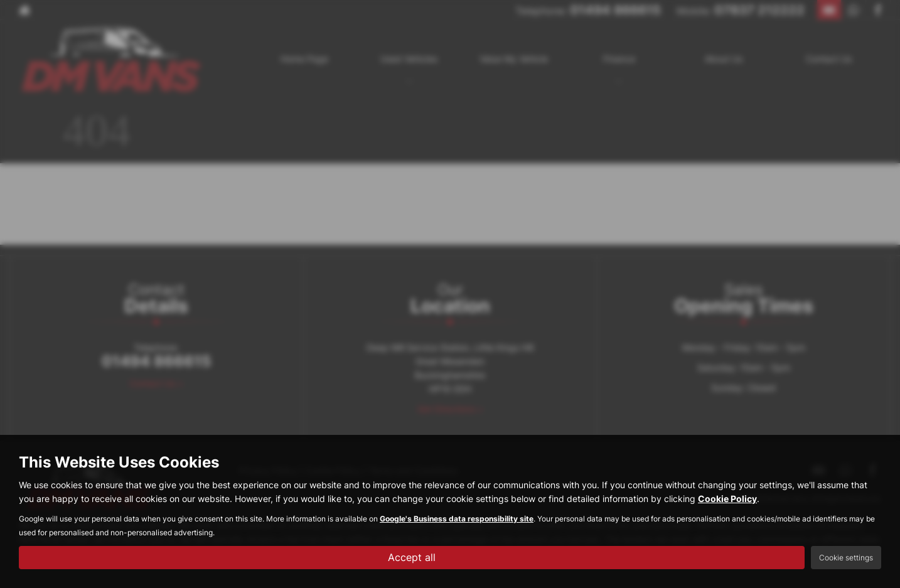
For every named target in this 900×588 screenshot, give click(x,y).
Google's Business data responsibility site (457, 519)
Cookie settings (846, 558)
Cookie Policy (727, 499)
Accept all (412, 557)
